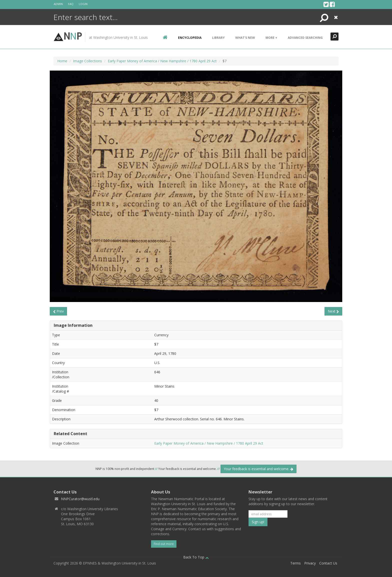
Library (218, 38)
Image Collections (87, 61)
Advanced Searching (305, 38)
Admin (58, 4)
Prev (58, 311)
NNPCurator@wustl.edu (80, 499)
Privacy (310, 563)
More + (271, 38)
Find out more (164, 544)
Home (62, 61)
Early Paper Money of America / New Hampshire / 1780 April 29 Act (162, 61)
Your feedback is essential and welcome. (258, 469)
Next (333, 311)
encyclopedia (190, 38)
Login (83, 4)
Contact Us (328, 563)
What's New (245, 38)
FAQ (71, 4)
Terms (295, 563)
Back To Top (196, 557)
